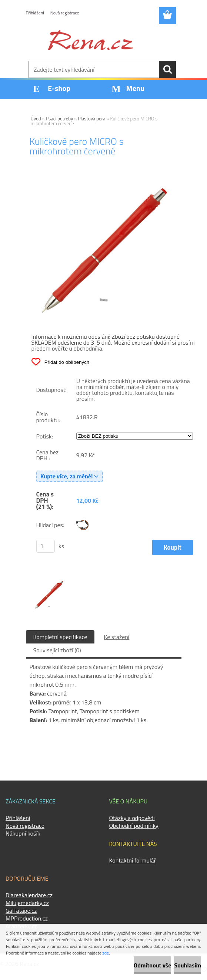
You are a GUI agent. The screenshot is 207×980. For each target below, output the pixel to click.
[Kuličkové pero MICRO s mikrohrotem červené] (104, 181)
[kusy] (46, 546)
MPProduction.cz (27, 918)
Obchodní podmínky (134, 826)
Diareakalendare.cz (29, 895)
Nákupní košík (23, 833)
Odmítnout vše (153, 965)
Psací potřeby (60, 119)
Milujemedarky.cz (27, 903)
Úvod (36, 119)
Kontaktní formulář (133, 860)
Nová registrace (65, 13)
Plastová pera (92, 119)
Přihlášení (35, 13)
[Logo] (91, 40)
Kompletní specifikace (60, 637)
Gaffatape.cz (21, 911)
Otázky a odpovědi (132, 818)
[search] (167, 69)
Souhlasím (188, 965)
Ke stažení (116, 637)
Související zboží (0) (57, 650)
